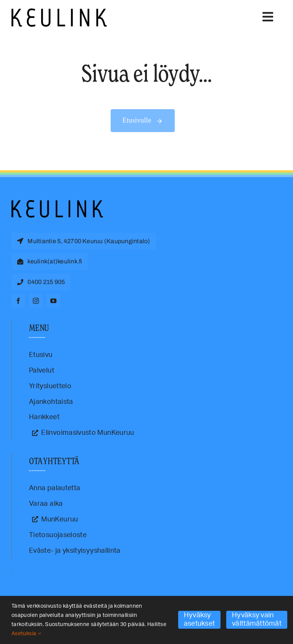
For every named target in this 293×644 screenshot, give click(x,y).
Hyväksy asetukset (199, 620)
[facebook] (18, 301)
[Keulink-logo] (57, 203)
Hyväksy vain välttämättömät (257, 620)
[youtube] (53, 301)
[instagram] (36, 301)
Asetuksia (26, 634)
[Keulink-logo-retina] (59, 12)
